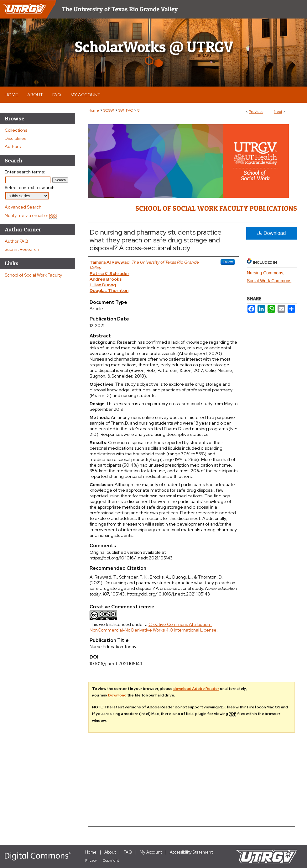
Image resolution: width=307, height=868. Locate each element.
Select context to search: (30, 188)
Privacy (91, 860)
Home (94, 110)
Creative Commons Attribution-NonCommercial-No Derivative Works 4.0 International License (153, 627)
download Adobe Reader (196, 689)
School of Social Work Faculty (33, 275)
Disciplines (16, 138)
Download (272, 233)
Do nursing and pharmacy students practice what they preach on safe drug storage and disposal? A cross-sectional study (156, 240)
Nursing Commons (265, 273)
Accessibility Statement (191, 852)
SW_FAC (126, 110)
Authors (13, 146)
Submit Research (22, 249)
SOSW (109, 110)
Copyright (111, 860)
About (110, 852)
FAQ (128, 852)
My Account (151, 852)
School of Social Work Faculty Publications (216, 208)
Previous (256, 112)
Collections (16, 130)
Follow (228, 262)
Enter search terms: (25, 172)
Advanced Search (23, 207)
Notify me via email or (31, 215)
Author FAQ (16, 241)
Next (278, 112)
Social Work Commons (269, 281)
